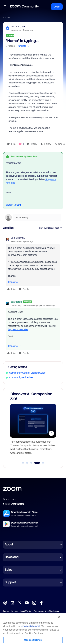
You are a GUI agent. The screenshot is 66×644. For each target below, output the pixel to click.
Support (10, 582)
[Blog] (5, 602)
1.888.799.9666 (13, 504)
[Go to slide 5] (43, 463)
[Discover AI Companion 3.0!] (43, 425)
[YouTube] (27, 602)
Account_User (18, 26)
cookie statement (31, 626)
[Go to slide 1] (23, 463)
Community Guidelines (21, 377)
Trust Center (26, 611)
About (9, 544)
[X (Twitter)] (20, 602)
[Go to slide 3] (31, 463)
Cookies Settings (33, 640)
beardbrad (16, 302)
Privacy (14, 611)
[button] (5, 7)
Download (12, 557)
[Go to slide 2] (27, 463)
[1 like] (21, 144)
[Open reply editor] (33, 217)
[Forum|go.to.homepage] (24, 7)
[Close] (59, 617)
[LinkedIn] (12, 602)
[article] (33, 264)
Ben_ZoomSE (18, 238)
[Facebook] (41, 602)
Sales (8, 570)
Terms (6, 611)
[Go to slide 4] (37, 463)
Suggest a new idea (18, 329)
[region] (33, 629)
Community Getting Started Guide (27, 373)
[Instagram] (34, 602)
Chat (8, 17)
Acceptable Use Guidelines (46, 611)
